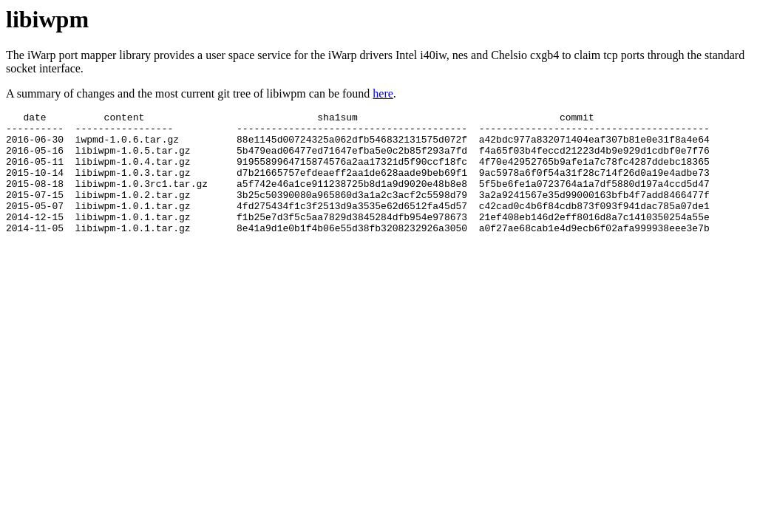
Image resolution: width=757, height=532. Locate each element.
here (383, 93)
